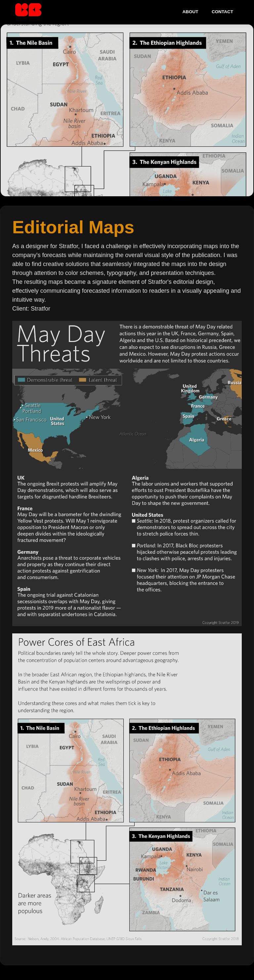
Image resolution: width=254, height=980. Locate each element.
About (190, 12)
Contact (222, 12)
